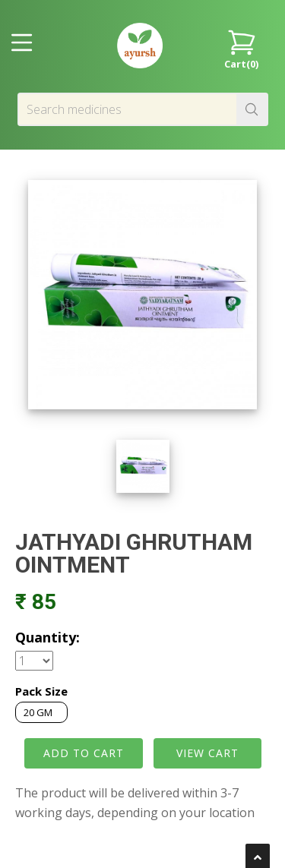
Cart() (241, 48)
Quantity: (47, 637)
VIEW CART (207, 753)
